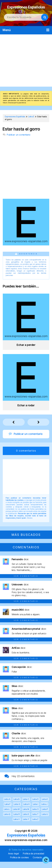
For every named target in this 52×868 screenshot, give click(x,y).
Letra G (17, 810)
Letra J (44, 810)
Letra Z (35, 825)
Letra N (26, 815)
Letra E (45, 805)
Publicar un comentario (18, 141)
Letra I (35, 810)
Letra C (26, 805)
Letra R (17, 820)
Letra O (35, 815)
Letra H (26, 810)
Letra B (17, 805)
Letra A (7, 805)
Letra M (16, 815)
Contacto (37, 864)
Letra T (35, 820)
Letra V (17, 825)
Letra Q (7, 820)
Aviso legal (13, 860)
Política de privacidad (33, 860)
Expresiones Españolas (26, 10)
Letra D (35, 805)
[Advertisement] (26, 67)
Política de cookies (19, 864)
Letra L (7, 815)
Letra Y (26, 825)
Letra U (45, 820)
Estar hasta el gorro (21, 135)
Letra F (8, 810)
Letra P (45, 815)
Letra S (26, 820)
